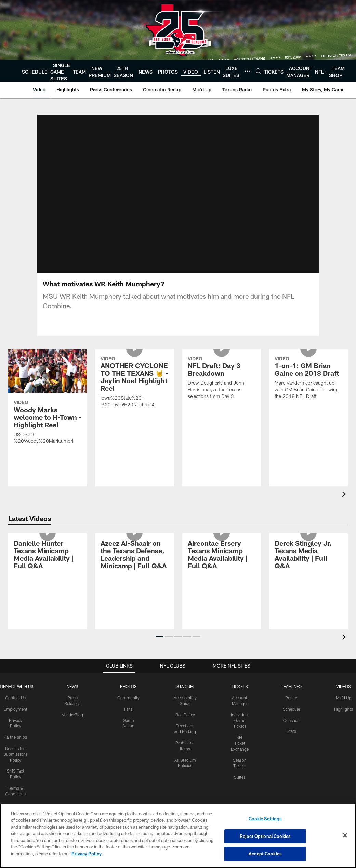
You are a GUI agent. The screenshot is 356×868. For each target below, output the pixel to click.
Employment (16, 685)
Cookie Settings (265, 819)
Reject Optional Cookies (265, 836)
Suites (240, 753)
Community (128, 674)
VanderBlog (72, 690)
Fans (128, 685)
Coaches (291, 696)
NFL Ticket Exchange (240, 719)
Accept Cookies (265, 854)
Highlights (344, 685)
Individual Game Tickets (240, 696)
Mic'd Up (344, 674)
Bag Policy (185, 690)
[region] (178, 836)
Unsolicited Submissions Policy (16, 730)
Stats (291, 707)
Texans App (15, 792)
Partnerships (15, 713)
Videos (344, 662)
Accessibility (16, 781)
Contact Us (15, 674)
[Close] (345, 835)
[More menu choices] (248, 71)
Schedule (291, 685)
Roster (291, 674)
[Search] (259, 71)
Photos (128, 662)
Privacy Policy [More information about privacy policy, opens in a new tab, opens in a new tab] (87, 854)
